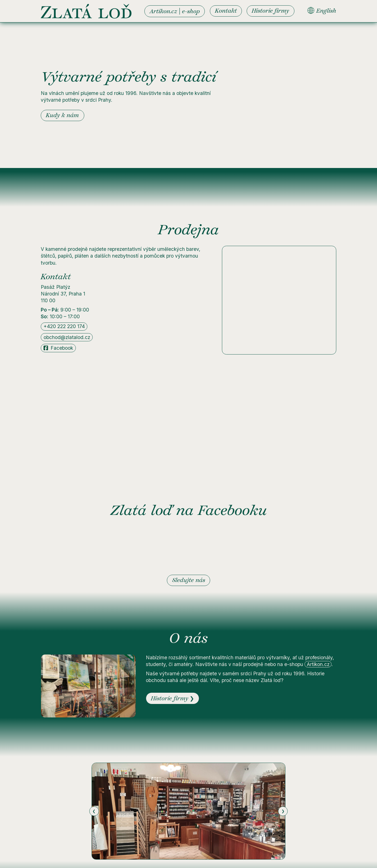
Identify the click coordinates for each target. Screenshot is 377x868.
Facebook (58, 348)
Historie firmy (270, 11)
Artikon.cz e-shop (175, 12)
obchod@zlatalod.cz (67, 337)
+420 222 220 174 (64, 326)
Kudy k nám (62, 116)
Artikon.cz (318, 664)
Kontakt (226, 11)
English (322, 11)
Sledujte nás (189, 581)
